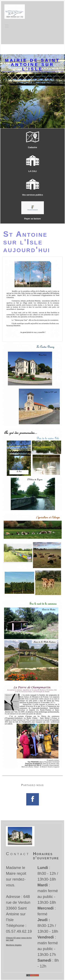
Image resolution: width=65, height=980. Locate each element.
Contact (18, 854)
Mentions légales (14, 945)
